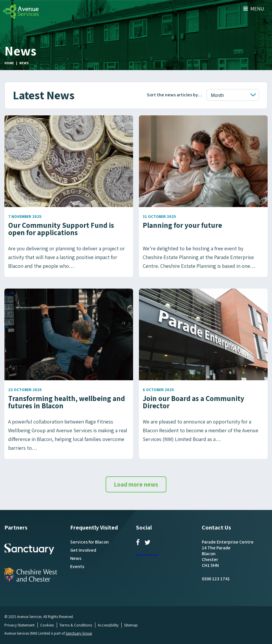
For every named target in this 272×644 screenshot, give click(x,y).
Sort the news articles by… (174, 95)
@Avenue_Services (147, 555)
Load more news (136, 484)
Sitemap (131, 625)
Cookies (47, 625)
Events (77, 566)
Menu (254, 9)
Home (9, 63)
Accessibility (108, 625)
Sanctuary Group (79, 633)
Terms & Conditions (76, 625)
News (76, 558)
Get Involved (83, 550)
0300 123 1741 (216, 579)
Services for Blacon (89, 542)
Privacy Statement (19, 625)
